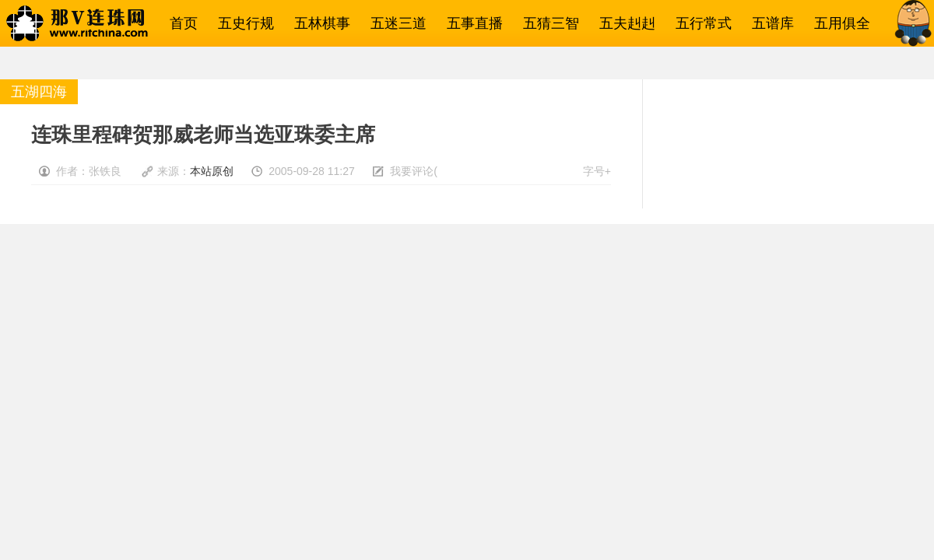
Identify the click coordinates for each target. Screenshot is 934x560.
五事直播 (471, 23)
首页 (180, 23)
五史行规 (242, 23)
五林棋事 (318, 23)
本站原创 (212, 171)
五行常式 (700, 23)
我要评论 (412, 171)
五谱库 (769, 23)
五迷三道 (395, 23)
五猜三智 (547, 23)
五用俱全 (838, 23)
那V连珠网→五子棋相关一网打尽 (97, 23)
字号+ (597, 171)
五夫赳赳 (623, 23)
